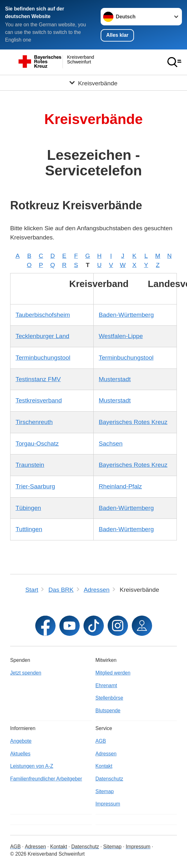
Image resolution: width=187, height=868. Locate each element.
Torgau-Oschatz (37, 444)
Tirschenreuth (34, 422)
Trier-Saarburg (35, 486)
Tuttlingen (29, 529)
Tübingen (28, 508)
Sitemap (105, 791)
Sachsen (111, 444)
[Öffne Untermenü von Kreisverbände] (93, 83)
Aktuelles (20, 754)
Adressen (106, 754)
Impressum (108, 804)
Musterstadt (115, 379)
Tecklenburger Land (42, 336)
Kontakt (104, 766)
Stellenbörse (109, 698)
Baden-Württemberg (126, 315)
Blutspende (108, 711)
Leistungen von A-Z (32, 766)
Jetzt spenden (26, 673)
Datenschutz (109, 779)
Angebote (21, 741)
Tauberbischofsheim (43, 315)
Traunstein (30, 465)
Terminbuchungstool (43, 358)
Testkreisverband (39, 400)
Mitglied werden (113, 673)
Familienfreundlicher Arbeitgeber (46, 779)
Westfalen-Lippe (121, 336)
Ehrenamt (106, 685)
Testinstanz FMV (38, 379)
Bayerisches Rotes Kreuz (133, 422)
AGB (101, 741)
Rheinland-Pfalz (120, 486)
